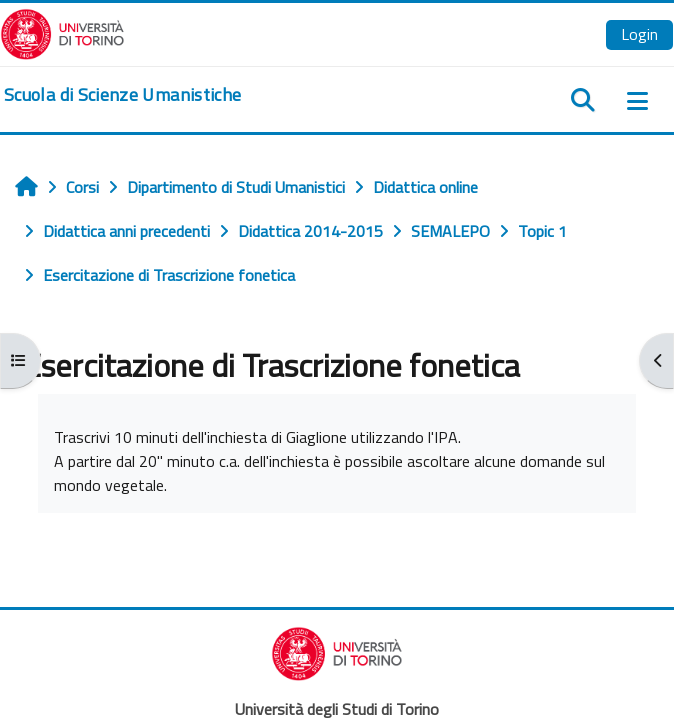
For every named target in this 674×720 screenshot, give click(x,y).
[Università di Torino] (62, 32)
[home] (122, 95)
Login (639, 34)
